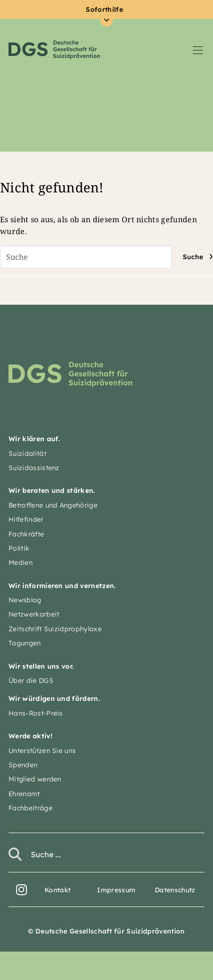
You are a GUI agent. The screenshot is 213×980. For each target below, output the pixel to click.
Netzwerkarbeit (34, 614)
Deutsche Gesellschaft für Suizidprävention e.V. (54, 50)
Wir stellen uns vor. (41, 666)
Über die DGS (31, 681)
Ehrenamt (24, 794)
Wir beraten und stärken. (52, 490)
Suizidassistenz (34, 468)
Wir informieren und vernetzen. (62, 586)
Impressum (116, 890)
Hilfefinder (26, 519)
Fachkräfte (26, 534)
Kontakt (58, 890)
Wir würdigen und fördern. (54, 699)
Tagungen (25, 643)
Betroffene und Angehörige (53, 505)
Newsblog (25, 600)
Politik (19, 548)
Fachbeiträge (31, 808)
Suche (193, 257)
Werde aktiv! (31, 736)
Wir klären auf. (34, 439)
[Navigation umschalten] (198, 50)
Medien (21, 563)
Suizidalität (27, 454)
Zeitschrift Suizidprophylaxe (55, 629)
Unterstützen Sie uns (42, 751)
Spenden (23, 765)
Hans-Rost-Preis (36, 713)
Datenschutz (175, 890)
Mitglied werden (35, 779)
